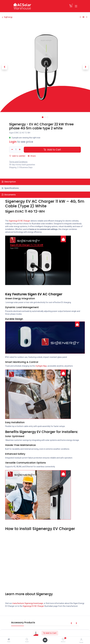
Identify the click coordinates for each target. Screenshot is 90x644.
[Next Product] (87, 17)
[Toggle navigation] (76, 6)
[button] (5, 67)
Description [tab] (9, 182)
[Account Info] (81, 640)
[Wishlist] (63, 639)
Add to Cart (50, 633)
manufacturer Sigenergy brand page (28, 603)
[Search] (27, 639)
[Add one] (20, 150)
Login (13, 142)
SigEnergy (7, 17)
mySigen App (41, 366)
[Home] (9, 639)
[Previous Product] (80, 17)
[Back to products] (83, 17)
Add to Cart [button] (52, 150)
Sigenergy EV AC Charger (19, 221)
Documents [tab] (9, 195)
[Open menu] (45, 640)
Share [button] (32, 156)
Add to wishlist (17, 156)
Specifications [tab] (10, 188)
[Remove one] (12, 150)
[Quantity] (16, 150)
